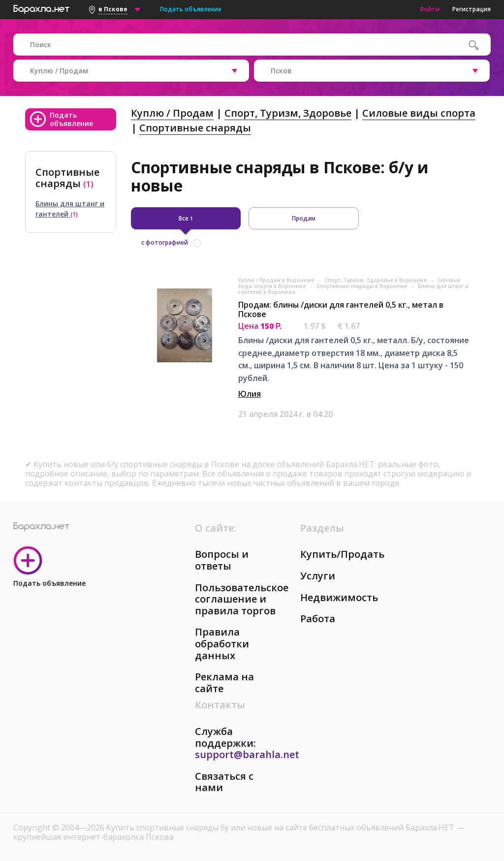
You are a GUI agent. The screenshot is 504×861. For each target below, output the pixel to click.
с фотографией (165, 242)
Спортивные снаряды (195, 128)
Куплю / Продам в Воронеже (277, 280)
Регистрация (472, 9)
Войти (430, 9)
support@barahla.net (247, 754)
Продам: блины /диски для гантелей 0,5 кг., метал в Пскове (341, 309)
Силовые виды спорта (419, 113)
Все (186, 218)
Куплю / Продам (172, 113)
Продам (304, 218)
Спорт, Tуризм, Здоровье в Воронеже (377, 280)
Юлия (250, 394)
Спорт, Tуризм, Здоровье (288, 113)
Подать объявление (191, 9)
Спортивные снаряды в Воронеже (362, 286)
